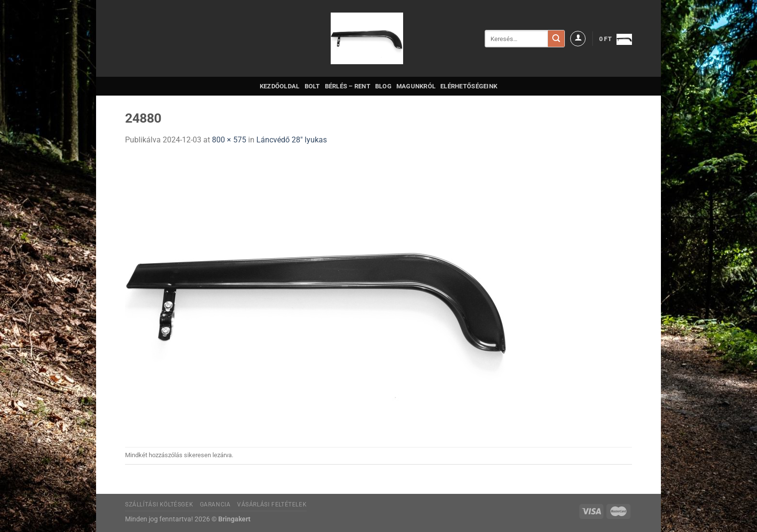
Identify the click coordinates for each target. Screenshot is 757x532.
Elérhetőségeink (469, 86)
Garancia (215, 504)
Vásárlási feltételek (272, 504)
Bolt (312, 86)
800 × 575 (229, 140)
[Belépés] (578, 39)
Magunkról (416, 86)
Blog (383, 86)
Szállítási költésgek (159, 504)
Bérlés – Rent (348, 86)
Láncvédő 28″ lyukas (292, 140)
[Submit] (556, 39)
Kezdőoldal (280, 86)
